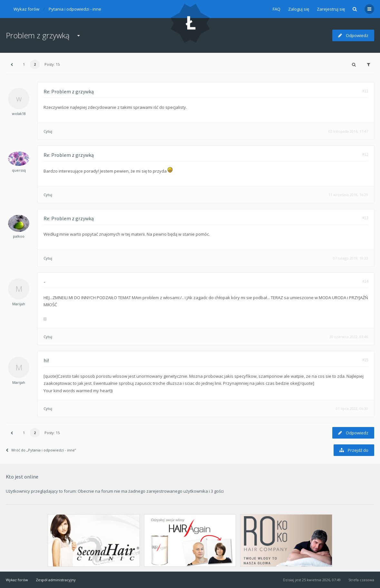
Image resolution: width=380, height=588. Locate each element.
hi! (46, 360)
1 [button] (24, 64)
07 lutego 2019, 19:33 (351, 258)
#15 (365, 360)
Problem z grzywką (38, 35)
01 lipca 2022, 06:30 (352, 408)
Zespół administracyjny (56, 580)
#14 (365, 281)
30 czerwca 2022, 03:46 (349, 337)
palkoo (19, 236)
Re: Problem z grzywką (69, 91)
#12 (365, 154)
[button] (12, 64)
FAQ (277, 9)
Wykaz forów (26, 9)
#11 (365, 91)
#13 (365, 218)
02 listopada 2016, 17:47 (348, 131)
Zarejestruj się (331, 9)
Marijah (19, 304)
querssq (19, 170)
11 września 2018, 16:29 (348, 195)
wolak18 (19, 114)
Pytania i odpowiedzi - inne (75, 9)
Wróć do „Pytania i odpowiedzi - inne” (41, 450)
